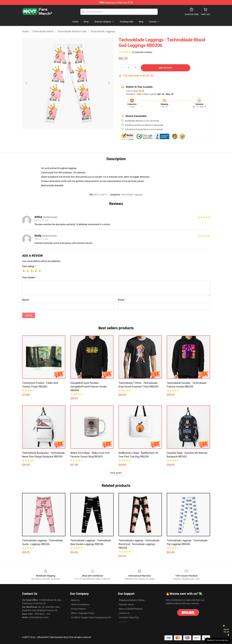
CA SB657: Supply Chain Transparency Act (91, 617)
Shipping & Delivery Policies (132, 600)
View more (116, 473)
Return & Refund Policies (130, 609)
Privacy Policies (78, 609)
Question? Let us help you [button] (218, 640)
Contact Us (124, 613)
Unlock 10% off (226, 631)
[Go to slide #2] (76, 137)
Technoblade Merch (43, 31)
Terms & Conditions (80, 604)
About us (75, 600)
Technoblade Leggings (103, 31)
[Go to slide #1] (60, 137)
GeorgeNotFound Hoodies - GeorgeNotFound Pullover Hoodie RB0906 (88, 387)
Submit (29, 315)
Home (25, 31)
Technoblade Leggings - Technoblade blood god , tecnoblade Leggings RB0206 (139, 544)
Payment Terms (126, 604)
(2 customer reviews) (142, 52)
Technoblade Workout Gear (72, 31)
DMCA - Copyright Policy (82, 613)
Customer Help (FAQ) (129, 617)
